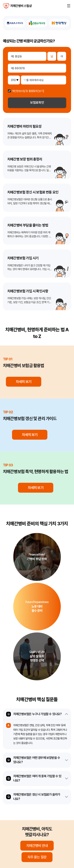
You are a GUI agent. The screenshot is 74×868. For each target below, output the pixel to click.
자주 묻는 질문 (37, 857)
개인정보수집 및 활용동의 (25, 91)
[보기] (41, 91)
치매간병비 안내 (37, 846)
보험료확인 (37, 103)
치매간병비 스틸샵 (6, 6)
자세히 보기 (24, 382)
